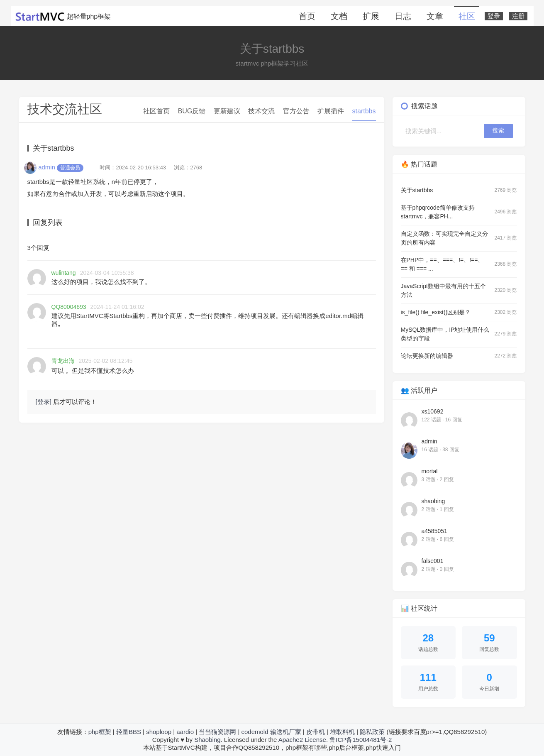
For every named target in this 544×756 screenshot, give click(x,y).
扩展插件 (331, 111)
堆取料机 (342, 732)
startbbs (364, 111)
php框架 (100, 732)
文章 (435, 16)
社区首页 (156, 111)
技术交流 (261, 111)
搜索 (498, 131)
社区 (467, 16)
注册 (518, 16)
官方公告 (296, 111)
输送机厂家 (286, 732)
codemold (255, 732)
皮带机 (316, 732)
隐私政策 (372, 732)
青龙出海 (63, 361)
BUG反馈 (192, 111)
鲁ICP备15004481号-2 (361, 740)
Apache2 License (302, 740)
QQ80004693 (69, 307)
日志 (403, 16)
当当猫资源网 (217, 732)
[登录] (44, 402)
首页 (307, 16)
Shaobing (207, 740)
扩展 (371, 16)
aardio (185, 732)
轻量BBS (129, 732)
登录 (494, 16)
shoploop (159, 732)
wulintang (64, 273)
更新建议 (227, 111)
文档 (339, 16)
